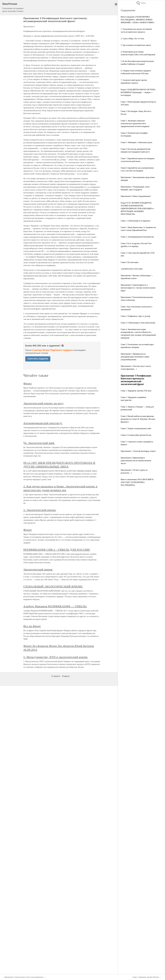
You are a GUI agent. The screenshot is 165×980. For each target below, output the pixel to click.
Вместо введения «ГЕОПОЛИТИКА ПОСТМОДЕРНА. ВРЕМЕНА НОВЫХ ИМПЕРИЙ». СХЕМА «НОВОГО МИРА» (138, 20)
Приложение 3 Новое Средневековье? (136, 196)
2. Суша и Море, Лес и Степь (132, 39)
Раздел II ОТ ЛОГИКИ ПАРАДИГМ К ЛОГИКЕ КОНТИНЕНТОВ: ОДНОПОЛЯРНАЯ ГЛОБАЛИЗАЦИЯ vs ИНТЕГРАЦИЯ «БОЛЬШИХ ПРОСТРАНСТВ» (137, 208)
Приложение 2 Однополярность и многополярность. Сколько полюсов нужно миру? (138, 288)
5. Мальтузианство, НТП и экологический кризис (56, 657)
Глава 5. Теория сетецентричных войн (136, 428)
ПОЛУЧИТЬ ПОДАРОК (38, 359)
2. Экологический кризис (40, 510)
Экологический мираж (38, 569)
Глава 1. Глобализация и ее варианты (136, 221)
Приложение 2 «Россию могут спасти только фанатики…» (25, 977)
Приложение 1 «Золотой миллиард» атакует (138, 451)
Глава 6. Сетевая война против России (136, 435)
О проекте (56, 676)
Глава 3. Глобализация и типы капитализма (138, 323)
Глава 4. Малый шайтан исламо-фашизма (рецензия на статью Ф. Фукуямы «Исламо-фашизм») (138, 419)
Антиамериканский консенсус (43, 423)
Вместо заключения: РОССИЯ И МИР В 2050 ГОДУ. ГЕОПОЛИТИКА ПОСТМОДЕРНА (137, 482)
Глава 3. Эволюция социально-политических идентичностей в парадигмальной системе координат (135, 124)
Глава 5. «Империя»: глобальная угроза (136, 142)
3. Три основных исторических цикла (136, 45)
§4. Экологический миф (39, 443)
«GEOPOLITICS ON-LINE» (132, 269)
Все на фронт (32, 626)
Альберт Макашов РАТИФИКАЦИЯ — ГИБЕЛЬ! (55, 606)
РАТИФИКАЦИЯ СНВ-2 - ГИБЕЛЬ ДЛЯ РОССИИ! (57, 550)
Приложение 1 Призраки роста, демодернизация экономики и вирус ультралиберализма (135, 357)
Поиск (141, 3)
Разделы (66, 676)
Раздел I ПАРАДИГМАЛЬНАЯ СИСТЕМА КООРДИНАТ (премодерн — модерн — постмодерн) (138, 92)
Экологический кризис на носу (44, 403)
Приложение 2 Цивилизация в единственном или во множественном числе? (136, 461)
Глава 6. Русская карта (130, 262)
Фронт (28, 383)
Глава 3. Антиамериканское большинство (137, 237)
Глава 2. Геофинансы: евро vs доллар (135, 316)
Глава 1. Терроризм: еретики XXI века (136, 391)
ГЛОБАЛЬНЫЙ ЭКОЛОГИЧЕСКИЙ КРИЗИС (53, 586)
